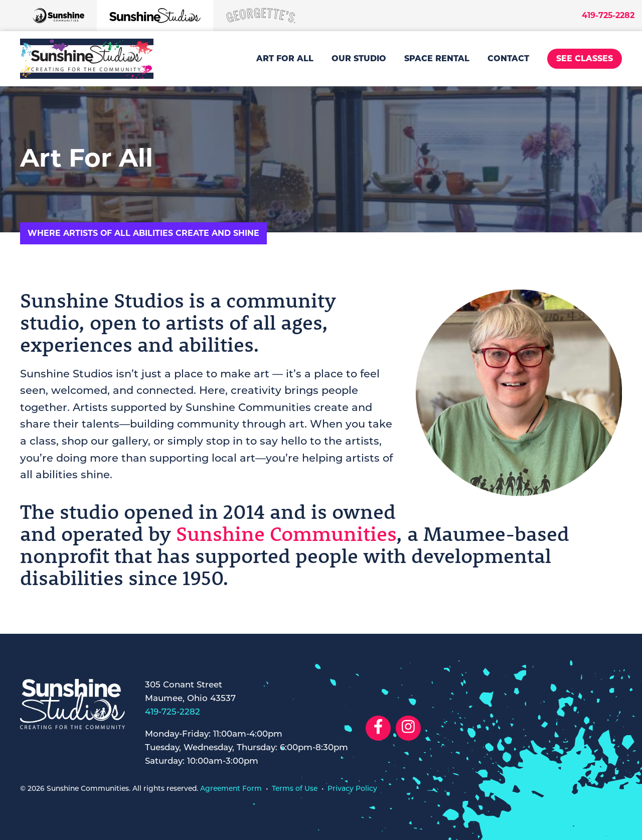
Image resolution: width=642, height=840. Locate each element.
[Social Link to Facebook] (378, 728)
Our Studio (359, 58)
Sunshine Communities (286, 533)
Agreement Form (231, 789)
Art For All (285, 58)
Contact (508, 58)
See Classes (585, 58)
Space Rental (437, 58)
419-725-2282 (608, 15)
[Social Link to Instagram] (408, 728)
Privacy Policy (352, 789)
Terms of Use (295, 789)
